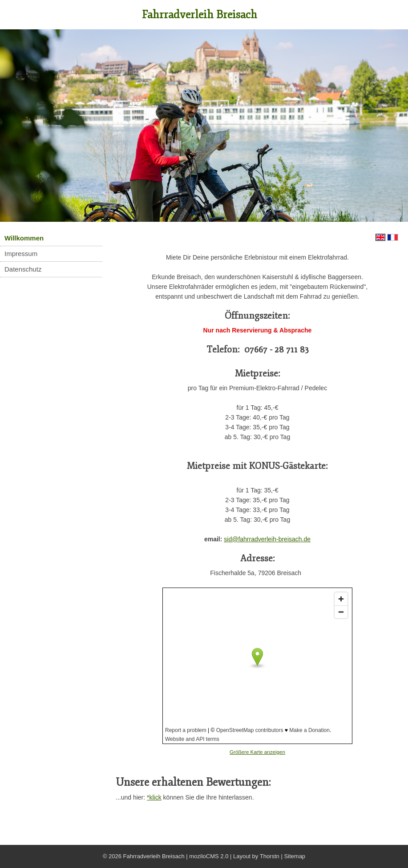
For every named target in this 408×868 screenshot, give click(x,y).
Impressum (21, 254)
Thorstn (270, 856)
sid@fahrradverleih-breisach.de (267, 539)
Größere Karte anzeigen (257, 752)
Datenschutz (23, 269)
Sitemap (295, 856)
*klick (154, 797)
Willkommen (24, 238)
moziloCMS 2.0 (209, 856)
